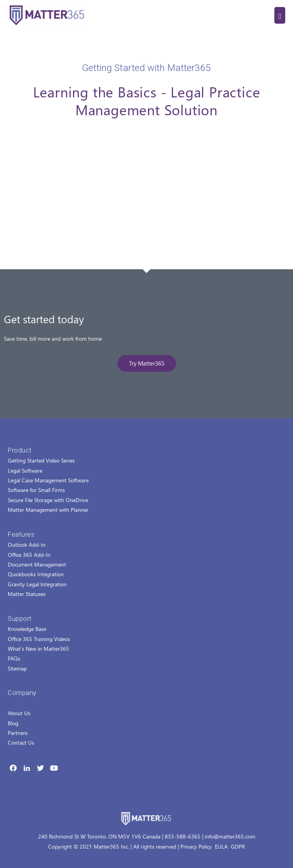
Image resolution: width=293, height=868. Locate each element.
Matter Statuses (27, 594)
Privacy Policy (196, 846)
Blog (13, 723)
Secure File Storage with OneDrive (48, 500)
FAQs (14, 658)
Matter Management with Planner (48, 510)
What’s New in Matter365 (38, 649)
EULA (221, 846)
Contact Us (21, 742)
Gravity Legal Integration (37, 584)
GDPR (238, 846)
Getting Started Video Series (41, 460)
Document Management (37, 564)
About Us (19, 713)
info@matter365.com (230, 836)
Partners (18, 733)
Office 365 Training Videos (39, 639)
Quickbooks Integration (36, 574)
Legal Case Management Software (48, 480)
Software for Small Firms (36, 490)
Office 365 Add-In (29, 555)
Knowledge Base (27, 629)
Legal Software (25, 470)
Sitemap (17, 668)
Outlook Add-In (27, 545)
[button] (147, 363)
